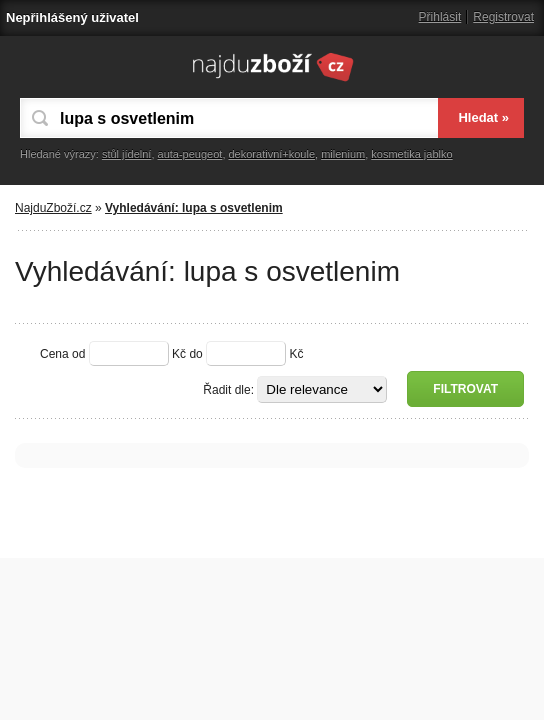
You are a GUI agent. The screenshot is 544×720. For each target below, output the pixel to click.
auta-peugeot (190, 154)
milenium (343, 154)
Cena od (62, 354)
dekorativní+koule (272, 154)
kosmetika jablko (411, 154)
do (195, 354)
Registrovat (503, 17)
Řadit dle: (228, 390)
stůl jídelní (127, 154)
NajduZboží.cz (53, 208)
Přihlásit (440, 17)
